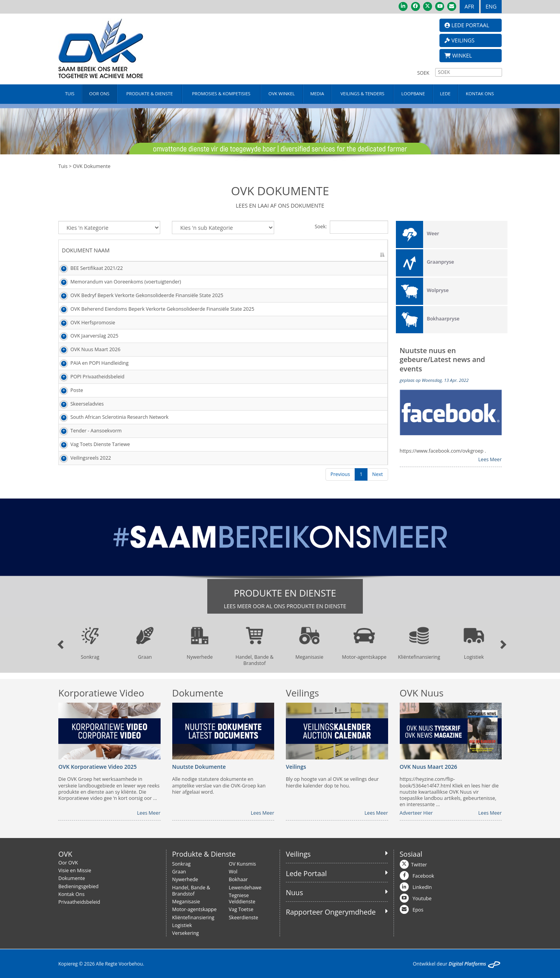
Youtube (422, 898)
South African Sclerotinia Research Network (111, 417)
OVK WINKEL (282, 94)
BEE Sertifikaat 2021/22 (88, 268)
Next (377, 474)
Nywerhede (185, 879)
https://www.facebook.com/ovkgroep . (443, 451)
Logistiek (182, 925)
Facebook (423, 876)
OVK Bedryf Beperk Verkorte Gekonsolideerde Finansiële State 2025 (138, 295)
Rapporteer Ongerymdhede (331, 912)
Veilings (298, 854)
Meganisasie (186, 902)
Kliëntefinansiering (193, 918)
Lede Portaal (306, 873)
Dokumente (72, 878)
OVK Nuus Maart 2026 (87, 349)
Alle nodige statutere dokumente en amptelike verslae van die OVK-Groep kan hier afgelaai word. (219, 786)
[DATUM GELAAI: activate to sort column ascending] (319, 251)
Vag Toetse (241, 909)
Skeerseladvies (79, 404)
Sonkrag (181, 864)
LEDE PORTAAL (467, 25)
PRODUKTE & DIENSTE (150, 94)
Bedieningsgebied (78, 886)
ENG (491, 6)
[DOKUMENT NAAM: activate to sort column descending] (172, 251)
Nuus (294, 892)
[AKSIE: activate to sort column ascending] (369, 251)
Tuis (63, 166)
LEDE (445, 94)
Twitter (419, 865)
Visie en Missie (75, 870)
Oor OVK (68, 863)
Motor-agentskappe (195, 909)
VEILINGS (459, 40)
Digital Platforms (467, 964)
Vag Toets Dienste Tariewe (92, 444)
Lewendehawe (245, 888)
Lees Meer (490, 460)
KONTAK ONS (480, 94)
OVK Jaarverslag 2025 (86, 336)
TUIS (70, 94)
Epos (418, 910)
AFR (470, 6)
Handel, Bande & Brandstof (191, 891)
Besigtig (364, 323)
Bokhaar (238, 879)
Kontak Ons (71, 894)
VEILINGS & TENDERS (362, 94)
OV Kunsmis (242, 864)
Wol (233, 872)
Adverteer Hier (416, 813)
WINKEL (458, 55)
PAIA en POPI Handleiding (91, 363)
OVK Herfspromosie (84, 323)
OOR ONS (99, 94)
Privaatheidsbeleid (79, 902)
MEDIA (317, 94)
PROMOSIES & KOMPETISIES (221, 94)
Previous (340, 474)
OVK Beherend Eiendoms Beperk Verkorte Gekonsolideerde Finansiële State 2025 (154, 309)
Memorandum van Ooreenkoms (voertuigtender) (117, 282)
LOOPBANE (413, 94)
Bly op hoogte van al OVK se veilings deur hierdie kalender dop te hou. (332, 782)
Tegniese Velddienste (242, 898)
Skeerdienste (243, 918)
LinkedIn (422, 887)
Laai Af (363, 268)
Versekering (186, 933)
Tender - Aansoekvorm (87, 431)
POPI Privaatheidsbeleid (89, 377)
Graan (179, 872)
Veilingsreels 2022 (82, 458)
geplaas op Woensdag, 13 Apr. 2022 (434, 380)
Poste (68, 390)
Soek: (351, 227)
